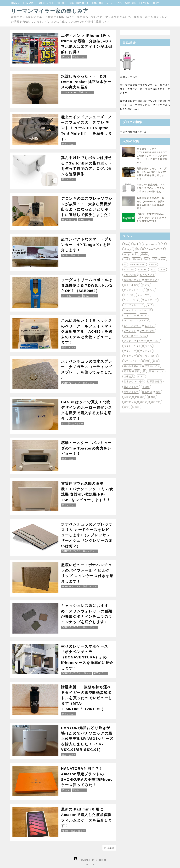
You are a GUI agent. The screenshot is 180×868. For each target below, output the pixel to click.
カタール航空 (131, 285)
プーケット (130, 331)
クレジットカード (134, 290)
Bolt (139, 249)
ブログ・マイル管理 (135, 341)
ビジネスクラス (132, 326)
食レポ (141, 376)
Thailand (98, 3)
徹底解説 (147, 392)
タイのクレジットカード (138, 310)
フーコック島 (147, 331)
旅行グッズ (130, 402)
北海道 (152, 397)
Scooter (143, 270)
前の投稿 (109, 848)
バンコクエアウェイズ (136, 320)
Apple (136, 244)
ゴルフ (151, 290)
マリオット (146, 351)
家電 (156, 361)
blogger (128, 249)
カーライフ (151, 280)
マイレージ (130, 351)
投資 (158, 392)
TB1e (162, 270)
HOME (16, 3)
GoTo (144, 254)
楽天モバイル (152, 366)
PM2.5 (153, 265)
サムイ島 (129, 295)
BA (164, 244)
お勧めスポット (132, 280)
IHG (126, 259)
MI (125, 265)
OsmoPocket (138, 265)
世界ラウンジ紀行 (134, 381)
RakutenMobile (78, 3)
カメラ (146, 285)
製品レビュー (131, 387)
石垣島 (146, 387)
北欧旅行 (140, 397)
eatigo (127, 254)
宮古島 (127, 371)
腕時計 (136, 407)
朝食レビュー (131, 392)
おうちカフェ (147, 275)
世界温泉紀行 (155, 381)
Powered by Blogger (90, 860)
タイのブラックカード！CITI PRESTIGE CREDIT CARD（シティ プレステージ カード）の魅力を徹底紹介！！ (152, 156)
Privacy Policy (149, 3)
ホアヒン (155, 341)
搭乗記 (127, 397)
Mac (163, 259)
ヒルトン (150, 326)
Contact (131, 3)
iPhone (136, 259)
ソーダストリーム (134, 305)
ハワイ (143, 315)
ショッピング (131, 300)
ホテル (149, 346)
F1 (136, 254)
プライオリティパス (135, 336)
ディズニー (130, 315)
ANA (119, 3)
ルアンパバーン (132, 361)
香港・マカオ (157, 371)
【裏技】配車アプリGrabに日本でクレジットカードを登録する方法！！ (152, 218)
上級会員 (129, 376)
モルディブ (130, 356)
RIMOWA (30, 3)
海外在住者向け (132, 366)
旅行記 (143, 402)
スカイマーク (150, 300)
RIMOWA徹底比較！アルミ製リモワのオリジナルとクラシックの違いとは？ (152, 188)
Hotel (61, 3)
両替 (126, 407)
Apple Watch (151, 244)
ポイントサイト (132, 346)
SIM (153, 270)
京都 (137, 371)
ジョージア (143, 295)
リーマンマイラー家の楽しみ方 (50, 11)
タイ (150, 305)
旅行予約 (156, 402)
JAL (110, 3)
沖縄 (147, 361)
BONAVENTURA (155, 249)
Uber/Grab (47, 3)
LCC (155, 259)
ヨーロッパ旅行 (149, 356)
